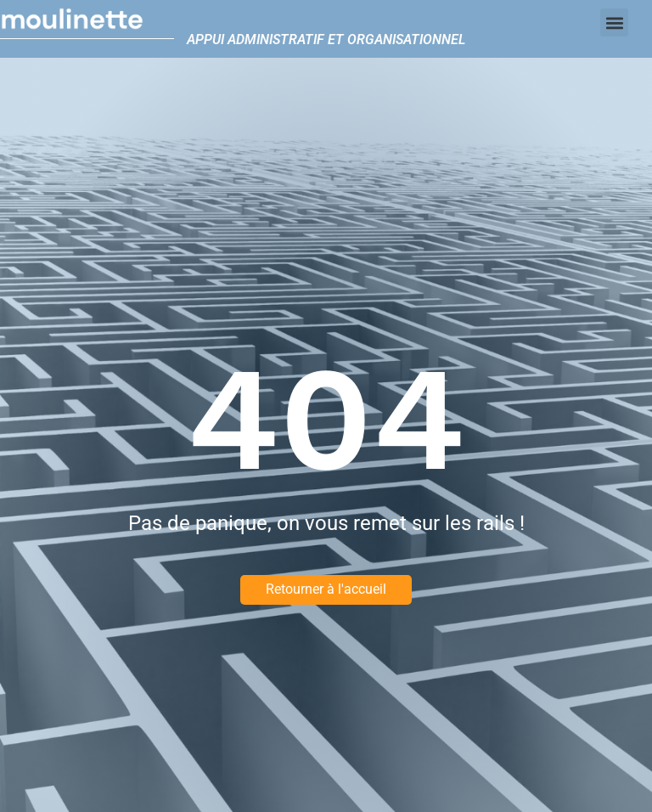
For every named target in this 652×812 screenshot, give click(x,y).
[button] (614, 23)
